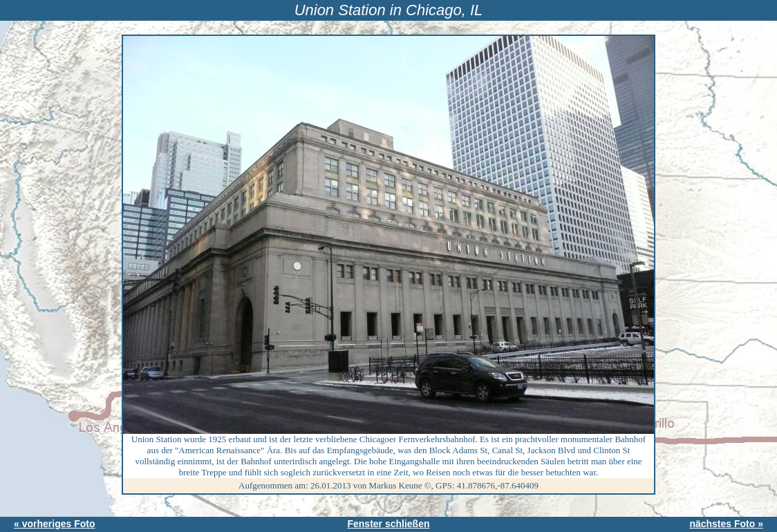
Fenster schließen (388, 524)
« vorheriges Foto (54, 524)
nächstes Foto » (726, 524)
